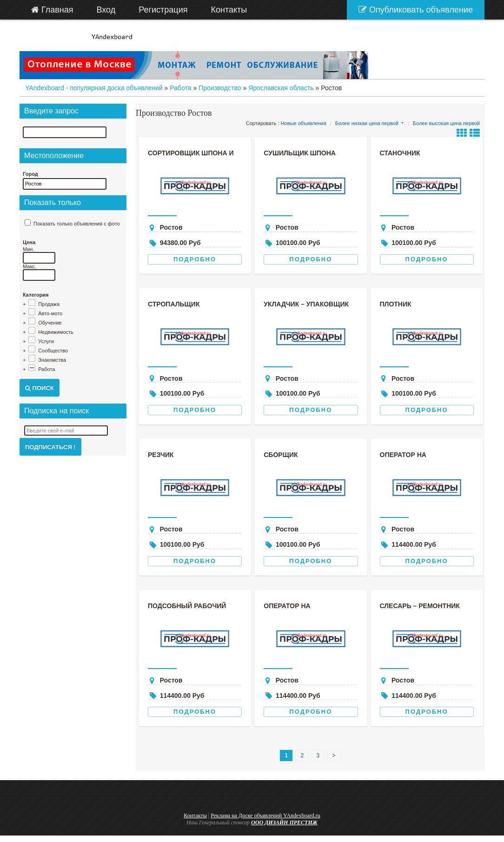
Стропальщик (174, 304)
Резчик (161, 455)
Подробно (195, 259)
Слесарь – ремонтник (420, 606)
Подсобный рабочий (187, 606)
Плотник (396, 304)
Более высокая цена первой (446, 123)
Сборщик (281, 455)
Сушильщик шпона (300, 153)
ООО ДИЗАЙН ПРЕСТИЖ (284, 822)
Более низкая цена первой (367, 123)
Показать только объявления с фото (77, 224)
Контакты (195, 815)
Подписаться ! (50, 447)
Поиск (40, 388)
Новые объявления (304, 123)
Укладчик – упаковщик (306, 304)
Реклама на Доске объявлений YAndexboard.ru (265, 815)
